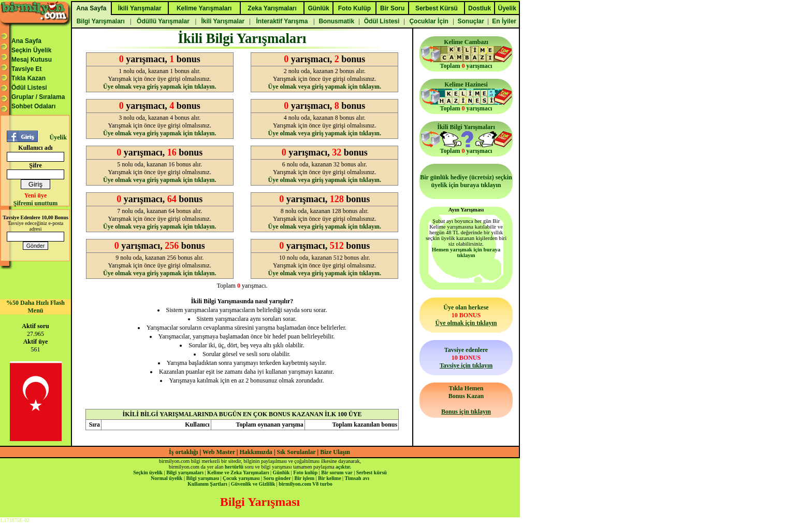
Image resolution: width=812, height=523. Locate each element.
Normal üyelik (166, 478)
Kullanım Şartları (207, 484)
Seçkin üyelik (148, 472)
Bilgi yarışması (202, 478)
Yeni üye (36, 195)
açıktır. (343, 467)
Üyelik (58, 137)
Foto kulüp (305, 472)
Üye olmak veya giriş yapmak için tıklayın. (160, 87)
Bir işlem (304, 478)
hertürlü (234, 467)
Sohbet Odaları (33, 106)
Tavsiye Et (26, 69)
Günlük (281, 472)
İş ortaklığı (183, 452)
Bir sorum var (337, 472)
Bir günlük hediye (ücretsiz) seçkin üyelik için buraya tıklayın (466, 181)
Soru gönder (277, 478)
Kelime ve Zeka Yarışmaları (238, 472)
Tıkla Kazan (28, 78)
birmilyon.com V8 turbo (305, 484)
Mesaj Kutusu (32, 60)
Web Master (220, 452)
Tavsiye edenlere (466, 358)
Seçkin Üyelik (31, 50)
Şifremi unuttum (35, 203)
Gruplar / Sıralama (38, 97)
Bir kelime (330, 478)
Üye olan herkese (466, 315)
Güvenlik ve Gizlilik (253, 484)
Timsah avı (357, 478)
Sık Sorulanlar (296, 452)
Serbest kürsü (372, 472)
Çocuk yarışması (241, 478)
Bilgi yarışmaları (185, 472)
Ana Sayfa (26, 41)
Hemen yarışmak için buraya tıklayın (466, 252)
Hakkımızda (256, 452)
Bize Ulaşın (335, 452)
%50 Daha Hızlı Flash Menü (35, 307)
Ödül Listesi (29, 88)
